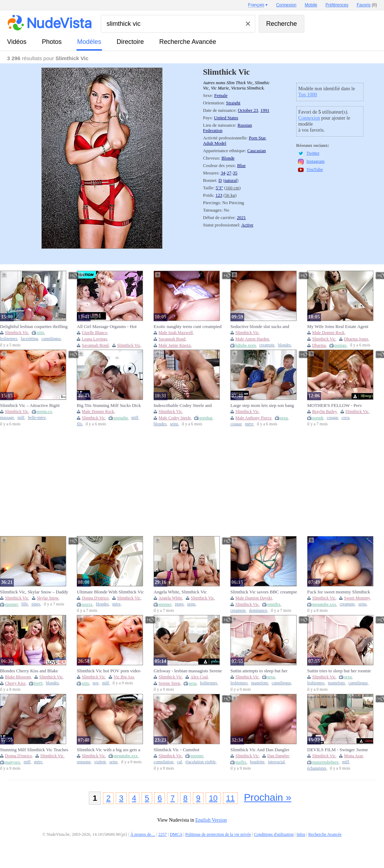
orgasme (84, 762)
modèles (89, 42)
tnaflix (241, 762)
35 (235, 173)
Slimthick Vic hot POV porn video (109, 671)
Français (256, 5)
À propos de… (143, 834)
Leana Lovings (94, 339)
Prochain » (268, 797)
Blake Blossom (18, 677)
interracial (276, 762)
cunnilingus (51, 339)
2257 (162, 834)
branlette (257, 762)
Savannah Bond (95, 345)
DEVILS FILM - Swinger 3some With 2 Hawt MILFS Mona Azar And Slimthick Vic (342, 750)
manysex (13, 762)
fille (25, 604)
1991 (265, 110)
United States (226, 118)
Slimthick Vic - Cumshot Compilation (176, 750)
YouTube (315, 169)
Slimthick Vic (17, 333)
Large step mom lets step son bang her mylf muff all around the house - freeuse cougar (264, 406)
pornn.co (44, 412)
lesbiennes (9, 339)
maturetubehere (325, 762)
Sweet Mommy (357, 598)
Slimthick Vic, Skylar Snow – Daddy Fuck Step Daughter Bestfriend (34, 592)
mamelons (260, 683)
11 (230, 798)
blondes (284, 345)
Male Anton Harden (252, 339)
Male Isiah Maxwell (176, 333)
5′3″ (219, 188)
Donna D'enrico (95, 598)
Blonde (228, 158)
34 (223, 173)
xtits (41, 333)
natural (231, 180)
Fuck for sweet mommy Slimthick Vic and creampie (339, 592)
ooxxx (87, 604)
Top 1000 (308, 95)
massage (7, 418)
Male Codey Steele (175, 418)
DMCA (176, 834)
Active (247, 225)
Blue (241, 166)
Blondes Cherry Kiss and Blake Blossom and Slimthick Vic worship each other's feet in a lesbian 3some (33, 671)
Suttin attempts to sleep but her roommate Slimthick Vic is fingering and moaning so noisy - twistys (264, 671)
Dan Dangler (278, 756)
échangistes (317, 768)
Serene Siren (169, 683)
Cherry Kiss (15, 683)
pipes (36, 604)
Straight (233, 103)
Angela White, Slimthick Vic (180, 592)
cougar (236, 424)
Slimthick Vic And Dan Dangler (260, 750)
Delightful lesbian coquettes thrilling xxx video (34, 327)
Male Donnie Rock (328, 333)
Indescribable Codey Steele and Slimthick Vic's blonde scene (183, 406)
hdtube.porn (246, 345)
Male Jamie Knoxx (175, 345)
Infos (301, 834)
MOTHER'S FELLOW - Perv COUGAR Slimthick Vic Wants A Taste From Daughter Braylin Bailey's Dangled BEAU (338, 406)
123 (219, 195)
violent (100, 762)
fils (79, 424)
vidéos (17, 42)
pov (96, 683)
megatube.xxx (324, 604)
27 (229, 173)
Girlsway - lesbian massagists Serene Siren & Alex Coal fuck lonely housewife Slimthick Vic (188, 671)
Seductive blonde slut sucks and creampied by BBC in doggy (260, 327)
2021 (241, 218)
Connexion (309, 118)
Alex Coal (199, 677)
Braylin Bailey (325, 412)
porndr (318, 418)
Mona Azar (353, 756)
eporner (11, 604)
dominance (258, 611)
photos (52, 42)
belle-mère (37, 418)
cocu (345, 418)
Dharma (319, 345)
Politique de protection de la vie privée (218, 834)
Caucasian (257, 151)
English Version (211, 820)
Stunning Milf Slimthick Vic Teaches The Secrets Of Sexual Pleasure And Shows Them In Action (34, 750)
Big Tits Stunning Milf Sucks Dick (109, 405)
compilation (164, 762)
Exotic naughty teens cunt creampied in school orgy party (188, 327)
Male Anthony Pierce (253, 418)
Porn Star (257, 138)
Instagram (316, 161)
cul (179, 762)
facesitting (30, 339)
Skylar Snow (48, 598)
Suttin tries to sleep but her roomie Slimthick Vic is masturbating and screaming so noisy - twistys (339, 671)
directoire (130, 42)
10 (213, 798)
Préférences (337, 5)
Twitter (313, 153)
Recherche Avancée (188, 42)
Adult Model (215, 143)
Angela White (170, 598)
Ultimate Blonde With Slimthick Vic (110, 592)
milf (21, 418)
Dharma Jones (356, 339)
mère (249, 424)
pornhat (206, 418)
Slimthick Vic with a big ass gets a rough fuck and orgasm (108, 750)
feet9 (38, 683)
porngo (340, 345)
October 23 (248, 110)
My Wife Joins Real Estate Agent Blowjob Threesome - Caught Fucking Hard (338, 327)
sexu (284, 418)
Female (221, 96)
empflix (274, 604)
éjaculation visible (200, 762)
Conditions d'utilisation (274, 834)
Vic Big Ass (124, 677)
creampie (267, 345)
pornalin (121, 418)
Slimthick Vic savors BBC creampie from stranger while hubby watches (264, 592)
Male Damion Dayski (254, 598)
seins (174, 424)
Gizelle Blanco (94, 333)
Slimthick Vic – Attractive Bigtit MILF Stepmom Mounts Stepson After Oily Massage (30, 406)
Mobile (311, 5)
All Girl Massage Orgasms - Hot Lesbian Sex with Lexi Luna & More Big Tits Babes (111, 327)
